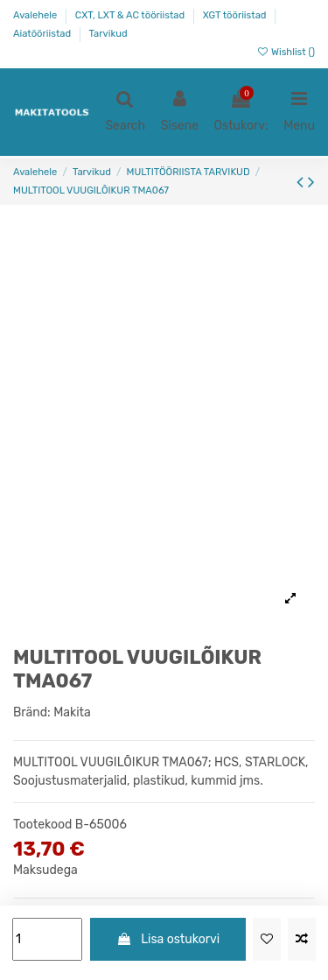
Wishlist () (286, 52)
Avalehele (36, 15)
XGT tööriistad (236, 15)
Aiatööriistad (43, 34)
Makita (72, 712)
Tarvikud (108, 34)
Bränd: (32, 712)
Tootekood (42, 825)
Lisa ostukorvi (168, 939)
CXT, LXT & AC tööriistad (131, 15)
